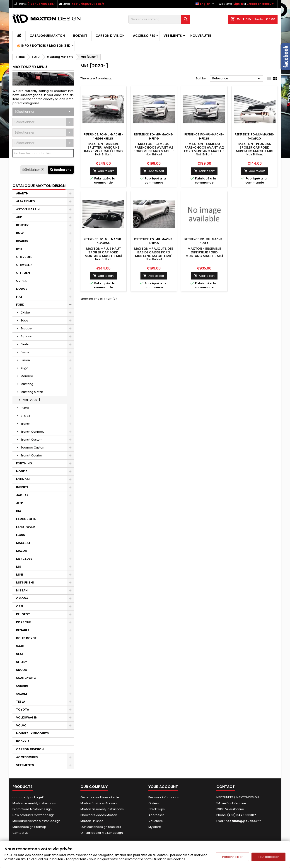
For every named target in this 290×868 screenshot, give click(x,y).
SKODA (22, 670)
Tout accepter (268, 857)
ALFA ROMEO (26, 201)
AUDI (20, 217)
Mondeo (27, 376)
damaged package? (28, 797)
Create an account (261, 4)
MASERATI (24, 543)
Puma (25, 408)
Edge (24, 320)
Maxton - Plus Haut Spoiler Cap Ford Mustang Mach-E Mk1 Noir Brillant (103, 254)
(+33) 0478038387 (41, 4)
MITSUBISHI (25, 582)
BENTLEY (22, 225)
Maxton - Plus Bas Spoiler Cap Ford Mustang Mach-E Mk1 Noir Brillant (255, 149)
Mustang (27, 384)
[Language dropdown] (205, 4)
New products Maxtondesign (34, 815)
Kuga (24, 368)
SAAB (20, 646)
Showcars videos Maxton (99, 815)
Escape (26, 328)
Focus (25, 352)
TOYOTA (23, 710)
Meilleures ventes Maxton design (36, 821)
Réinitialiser (34, 170)
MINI (19, 575)
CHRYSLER (24, 265)
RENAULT (23, 630)
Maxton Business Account (99, 803)
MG (19, 567)
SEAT (20, 654)
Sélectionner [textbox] (24, 112)
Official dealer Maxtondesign (102, 833)
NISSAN (22, 590)
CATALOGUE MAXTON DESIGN (39, 186)
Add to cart (103, 171)
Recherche (61, 170)
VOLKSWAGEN (27, 717)
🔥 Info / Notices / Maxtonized (44, 46)
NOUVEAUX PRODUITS (33, 733)
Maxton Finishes (92, 821)
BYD (19, 249)
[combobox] (43, 112)
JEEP (19, 503)
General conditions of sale (100, 797)
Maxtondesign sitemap (29, 827)
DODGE (22, 289)
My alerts (155, 827)
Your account (163, 787)
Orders (154, 803)
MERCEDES (24, 559)
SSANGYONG (26, 678)
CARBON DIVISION (110, 36)
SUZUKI (22, 694)
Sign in (238, 4)
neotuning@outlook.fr (88, 4)
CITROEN (23, 273)
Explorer (27, 336)
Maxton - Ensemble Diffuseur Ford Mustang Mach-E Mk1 (204, 252)
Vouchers (156, 821)
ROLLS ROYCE (26, 638)
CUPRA (21, 281)
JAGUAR (22, 495)
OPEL (20, 606)
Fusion (25, 360)
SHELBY (22, 662)
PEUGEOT (23, 614)
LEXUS (21, 535)
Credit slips (157, 809)
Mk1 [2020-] (31, 400)
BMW (20, 233)
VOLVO (21, 725)
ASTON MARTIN (28, 209)
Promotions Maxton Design (32, 809)
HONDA (22, 471)
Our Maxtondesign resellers (101, 827)
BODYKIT (80, 36)
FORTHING (24, 463)
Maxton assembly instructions (34, 803)
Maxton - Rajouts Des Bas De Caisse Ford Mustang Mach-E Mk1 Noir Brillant (154, 254)
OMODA (22, 598)
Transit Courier (31, 455)
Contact (226, 787)
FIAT (19, 297)
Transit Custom (32, 440)
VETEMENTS (173, 36)
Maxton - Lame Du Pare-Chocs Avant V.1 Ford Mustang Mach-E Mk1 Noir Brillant (154, 149)
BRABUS (22, 241)
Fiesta (25, 344)
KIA (19, 511)
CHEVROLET (25, 257)
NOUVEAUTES (201, 36)
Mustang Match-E (33, 392)
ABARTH (22, 193)
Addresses (156, 815)
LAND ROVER (25, 527)
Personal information (164, 797)
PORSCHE (23, 622)
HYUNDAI (23, 479)
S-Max (25, 416)
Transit (25, 424)
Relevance (237, 79)
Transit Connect (32, 432)
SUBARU (22, 686)
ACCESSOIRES (144, 36)
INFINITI (22, 487)
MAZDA (22, 551)
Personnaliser (232, 857)
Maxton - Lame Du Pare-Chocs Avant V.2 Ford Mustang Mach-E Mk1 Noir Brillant (204, 149)
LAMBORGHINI (27, 519)
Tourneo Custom (33, 447)
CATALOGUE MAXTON (47, 36)
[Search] (159, 19)
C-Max (25, 313)
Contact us (20, 833)
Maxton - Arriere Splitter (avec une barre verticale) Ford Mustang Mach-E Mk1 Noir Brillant (103, 151)
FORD (20, 305)
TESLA (21, 702)
